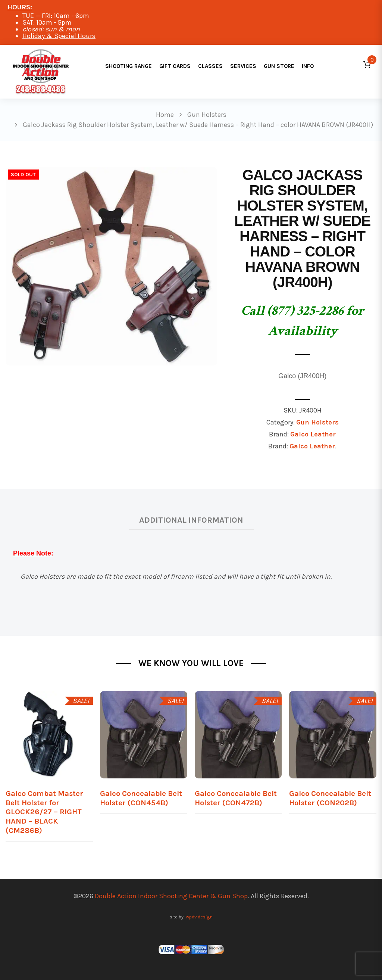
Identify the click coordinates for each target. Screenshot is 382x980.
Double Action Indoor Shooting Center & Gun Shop (171, 896)
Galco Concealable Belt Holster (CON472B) (236, 798)
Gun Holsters (317, 422)
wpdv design (199, 917)
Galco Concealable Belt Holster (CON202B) (330, 798)
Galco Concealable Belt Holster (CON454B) (141, 798)
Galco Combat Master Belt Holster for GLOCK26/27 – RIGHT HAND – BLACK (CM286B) (44, 812)
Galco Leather (313, 434)
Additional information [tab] (191, 520)
